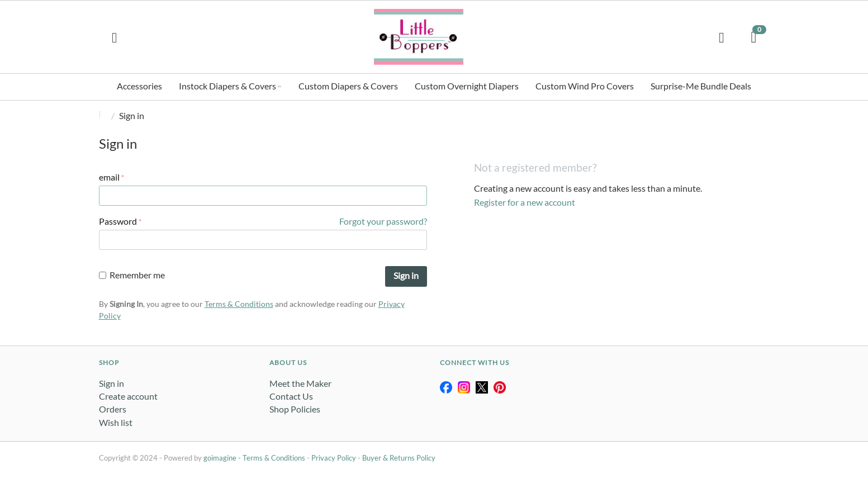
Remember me (132, 275)
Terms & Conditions (239, 304)
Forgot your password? (383, 221)
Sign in (406, 275)
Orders (113, 409)
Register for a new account (525, 202)
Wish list (116, 422)
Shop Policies (295, 409)
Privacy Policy (334, 458)
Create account (128, 396)
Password (118, 221)
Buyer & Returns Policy (399, 458)
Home (103, 115)
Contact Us (291, 396)
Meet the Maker (300, 383)
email (109, 177)
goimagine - (223, 458)
